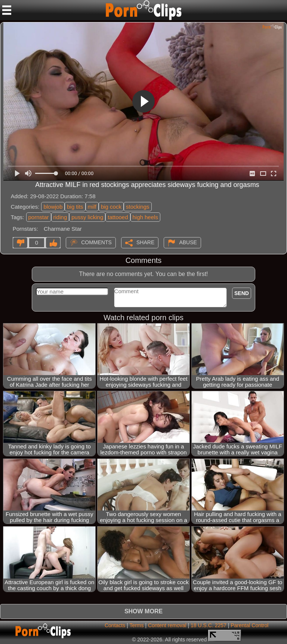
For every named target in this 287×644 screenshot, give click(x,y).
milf (92, 207)
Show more (143, 611)
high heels (145, 217)
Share (145, 242)
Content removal (167, 625)
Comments (96, 242)
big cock (111, 207)
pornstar (39, 217)
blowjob (53, 207)
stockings (138, 207)
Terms (136, 625)
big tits (75, 207)
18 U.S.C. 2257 (209, 625)
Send (242, 293)
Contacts (115, 625)
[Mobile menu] (7, 10)
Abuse (188, 242)
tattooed (118, 217)
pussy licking (87, 217)
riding (60, 217)
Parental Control (249, 625)
